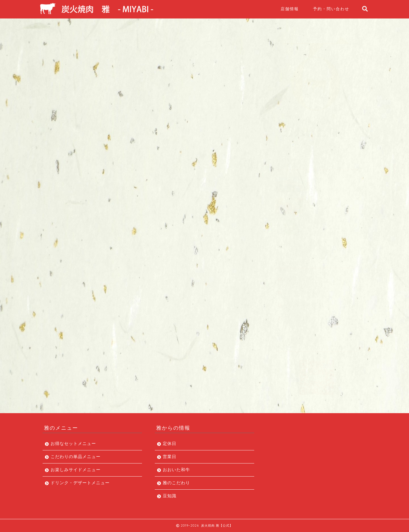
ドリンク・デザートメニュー (313, 315)
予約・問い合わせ (331, 9)
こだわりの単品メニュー (308, 289)
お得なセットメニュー (306, 276)
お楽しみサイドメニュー (308, 302)
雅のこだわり (176, 483)
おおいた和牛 (176, 470)
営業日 (170, 457)
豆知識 (170, 496)
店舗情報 (290, 9)
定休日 (170, 443)
